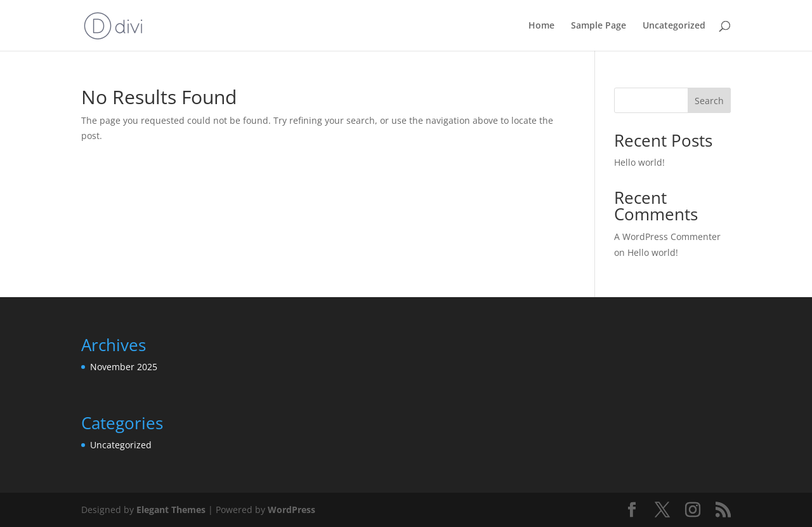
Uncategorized (674, 26)
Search (709, 101)
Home (541, 26)
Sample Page (599, 26)
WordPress (291, 510)
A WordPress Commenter (667, 237)
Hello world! (639, 162)
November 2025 (124, 367)
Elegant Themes (171, 510)
